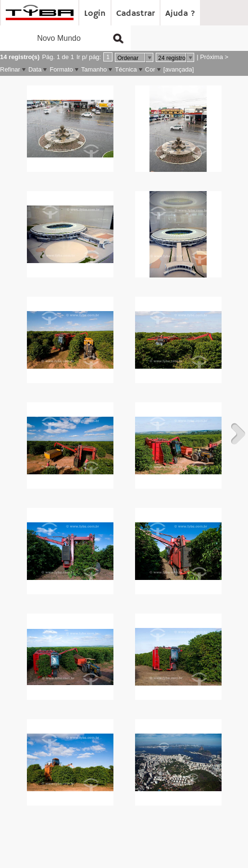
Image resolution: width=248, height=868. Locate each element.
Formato (61, 69)
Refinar (10, 69)
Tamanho (94, 69)
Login (95, 13)
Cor (150, 69)
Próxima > (214, 57)
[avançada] (179, 69)
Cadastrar (136, 13)
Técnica (126, 69)
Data (35, 69)
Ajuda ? (180, 13)
